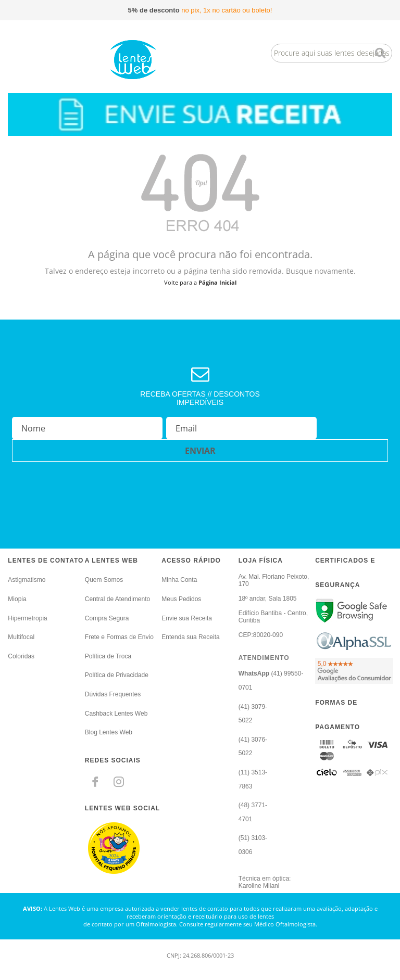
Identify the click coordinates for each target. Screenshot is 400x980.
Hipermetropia (27, 618)
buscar (380, 53)
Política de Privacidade (117, 675)
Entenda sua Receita (190, 637)
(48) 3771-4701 (253, 812)
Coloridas (21, 656)
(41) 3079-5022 (253, 714)
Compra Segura (107, 618)
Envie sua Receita (187, 618)
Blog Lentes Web (109, 732)
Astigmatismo (27, 580)
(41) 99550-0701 (271, 680)
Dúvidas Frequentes (113, 694)
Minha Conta (179, 580)
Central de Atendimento (117, 599)
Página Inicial (217, 282)
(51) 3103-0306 (253, 845)
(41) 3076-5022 (253, 747)
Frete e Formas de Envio (119, 637)
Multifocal (21, 637)
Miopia (17, 599)
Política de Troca (108, 656)
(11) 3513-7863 (253, 779)
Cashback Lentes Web (116, 714)
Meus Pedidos (181, 599)
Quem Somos (104, 580)
